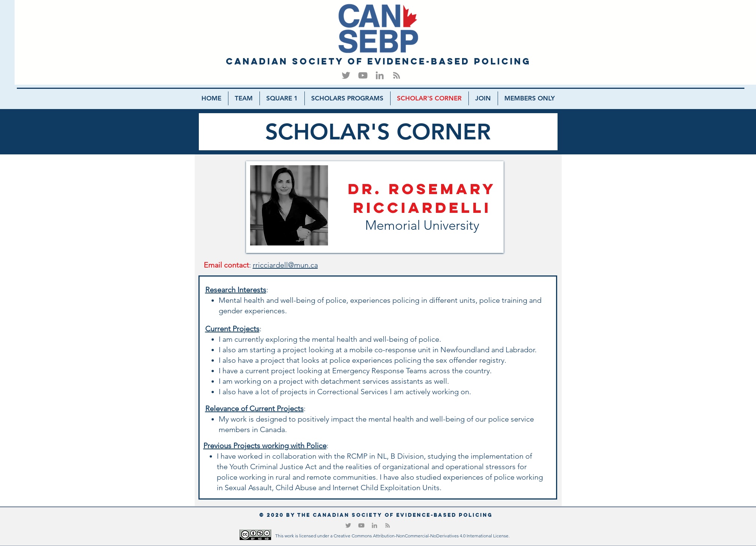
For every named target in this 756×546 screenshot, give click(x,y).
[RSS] (397, 75)
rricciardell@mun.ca (285, 265)
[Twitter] (346, 75)
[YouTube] (363, 75)
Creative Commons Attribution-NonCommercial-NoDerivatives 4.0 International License (421, 536)
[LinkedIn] (380, 75)
